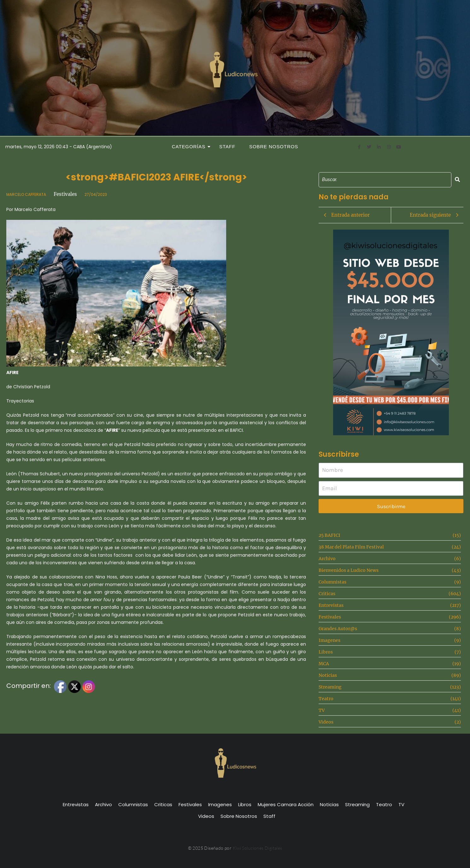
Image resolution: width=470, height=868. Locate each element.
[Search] (385, 180)
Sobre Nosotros (274, 147)
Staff (227, 147)
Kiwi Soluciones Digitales (258, 848)
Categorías (191, 147)
